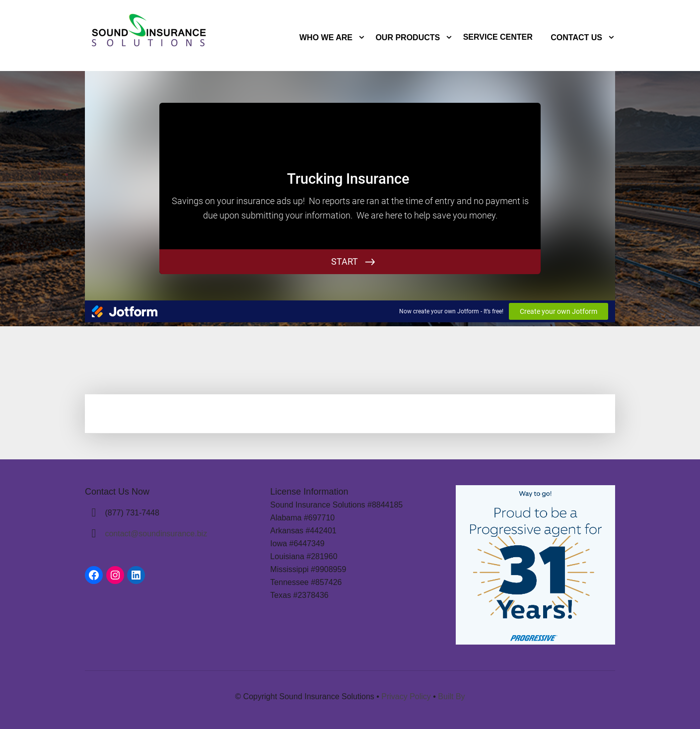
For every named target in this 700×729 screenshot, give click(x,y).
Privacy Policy (406, 696)
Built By (451, 696)
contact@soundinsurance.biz (156, 534)
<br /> (350, 188)
